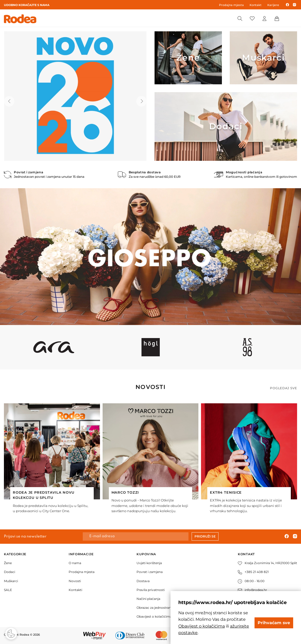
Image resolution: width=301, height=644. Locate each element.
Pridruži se (205, 536)
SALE (8, 590)
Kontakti (75, 590)
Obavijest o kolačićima (154, 616)
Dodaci (10, 572)
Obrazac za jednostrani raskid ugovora (166, 608)
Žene (8, 563)
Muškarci (11, 581)
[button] (9, 101)
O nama (75, 563)
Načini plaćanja (148, 599)
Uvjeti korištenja (149, 563)
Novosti (75, 581)
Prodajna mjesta (231, 5)
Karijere (273, 5)
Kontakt (256, 5)
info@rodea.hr (252, 590)
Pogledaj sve (284, 388)
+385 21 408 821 (253, 572)
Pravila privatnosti (151, 590)
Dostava (143, 581)
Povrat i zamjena (150, 572)
